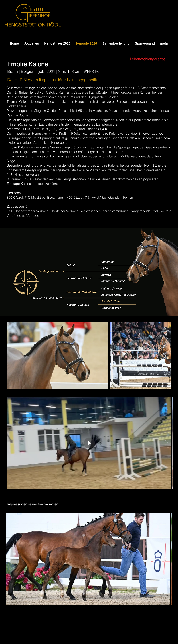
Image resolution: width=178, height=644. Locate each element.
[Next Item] (164, 356)
